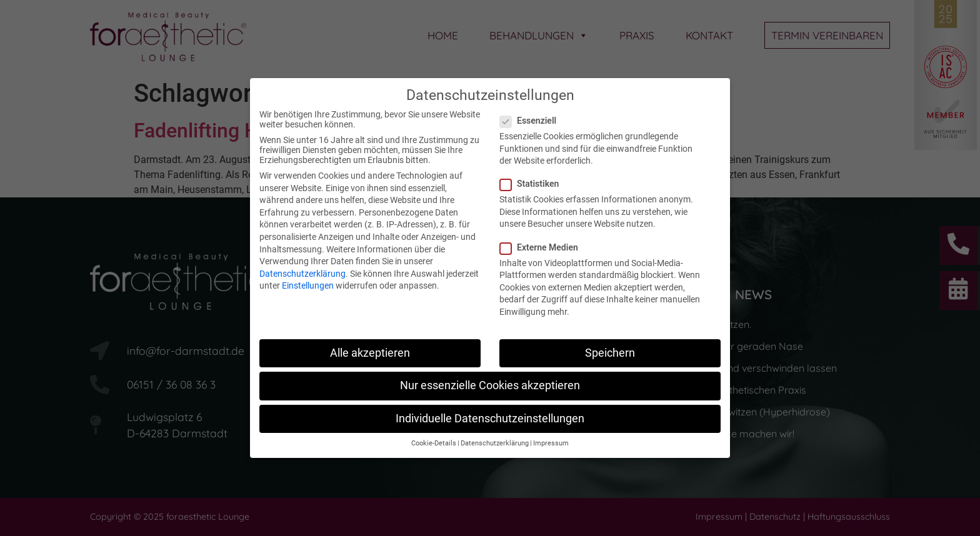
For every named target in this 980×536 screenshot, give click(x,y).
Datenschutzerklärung (302, 274)
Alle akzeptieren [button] (370, 353)
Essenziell (532, 121)
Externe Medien (543, 247)
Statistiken (533, 184)
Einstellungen (308, 285)
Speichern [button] (610, 353)
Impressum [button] (551, 443)
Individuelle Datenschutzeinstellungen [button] (490, 419)
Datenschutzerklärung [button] (495, 443)
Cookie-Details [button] (434, 443)
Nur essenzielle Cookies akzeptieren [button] (490, 385)
